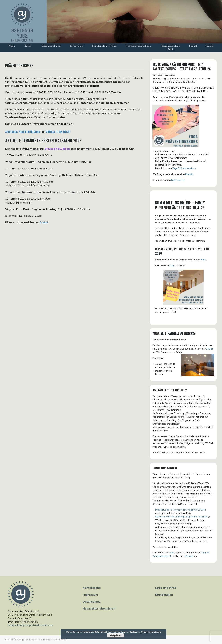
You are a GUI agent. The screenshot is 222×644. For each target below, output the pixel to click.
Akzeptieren (115, 635)
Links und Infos (166, 588)
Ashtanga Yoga (22, 640)
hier (203, 260)
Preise (209, 46)
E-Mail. (189, 174)
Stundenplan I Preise (104, 46)
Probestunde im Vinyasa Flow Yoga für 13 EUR (180, 510)
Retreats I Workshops (138, 46)
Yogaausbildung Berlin (171, 48)
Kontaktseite (92, 588)
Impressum (90, 595)
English (193, 46)
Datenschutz (92, 602)
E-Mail (44, 222)
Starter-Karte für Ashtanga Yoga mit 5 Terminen (181, 517)
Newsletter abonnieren (99, 608)
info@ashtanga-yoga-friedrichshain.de (30, 625)
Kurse (28, 46)
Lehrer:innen (77, 46)
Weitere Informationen (151, 632)
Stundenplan (164, 595)
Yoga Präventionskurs (184, 168)
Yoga (12, 46)
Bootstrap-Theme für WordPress (49, 640)
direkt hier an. (178, 180)
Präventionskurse (51, 46)
